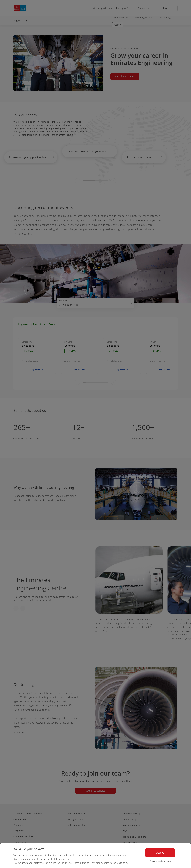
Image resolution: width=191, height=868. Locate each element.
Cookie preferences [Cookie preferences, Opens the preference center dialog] (160, 861)
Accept (160, 853)
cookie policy (122, 863)
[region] (95, 856)
